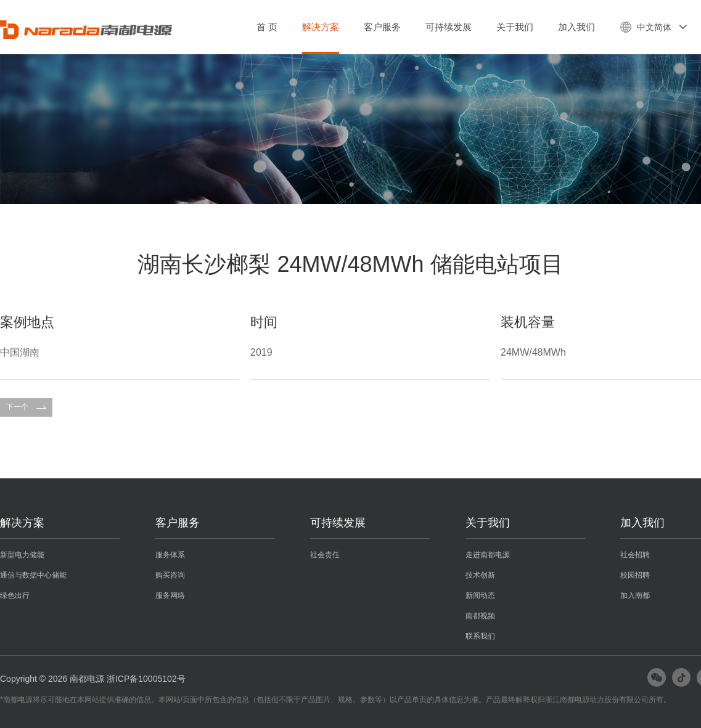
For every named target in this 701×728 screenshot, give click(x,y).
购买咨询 (170, 575)
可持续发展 (449, 27)
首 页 (267, 27)
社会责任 (325, 555)
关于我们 (515, 27)
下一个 (26, 407)
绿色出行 (15, 595)
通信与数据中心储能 (33, 575)
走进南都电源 (488, 555)
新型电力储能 (22, 555)
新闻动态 (480, 595)
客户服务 (382, 27)
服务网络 (170, 595)
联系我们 (480, 636)
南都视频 (480, 616)
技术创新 (480, 575)
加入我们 (576, 27)
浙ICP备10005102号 (146, 679)
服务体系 (170, 555)
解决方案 (321, 27)
